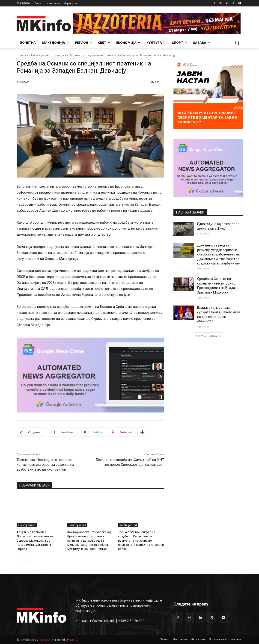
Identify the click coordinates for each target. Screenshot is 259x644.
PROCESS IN (46, 640)
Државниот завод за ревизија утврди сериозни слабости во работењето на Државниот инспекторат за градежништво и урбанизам (219, 254)
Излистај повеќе (208, 336)
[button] (237, 43)
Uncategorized (41, 55)
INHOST (74, 640)
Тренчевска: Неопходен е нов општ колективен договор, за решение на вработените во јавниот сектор (45, 465)
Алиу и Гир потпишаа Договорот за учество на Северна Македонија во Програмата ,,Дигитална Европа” (35, 540)
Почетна (22, 55)
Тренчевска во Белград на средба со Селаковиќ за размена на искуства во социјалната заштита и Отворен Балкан (141, 540)
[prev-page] (19, 560)
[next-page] (27, 560)
